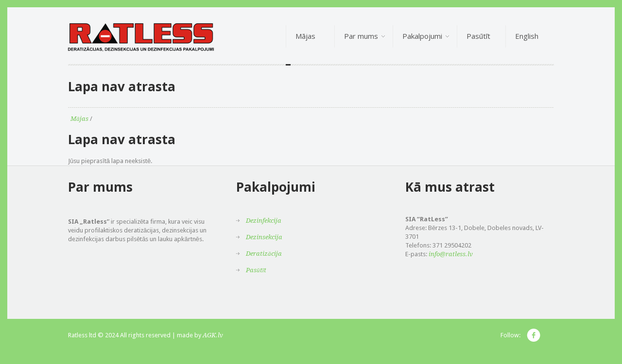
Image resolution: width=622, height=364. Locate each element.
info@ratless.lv (451, 254)
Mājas (79, 119)
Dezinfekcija (264, 221)
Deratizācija (264, 254)
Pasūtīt (256, 270)
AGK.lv (213, 335)
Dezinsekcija (264, 237)
